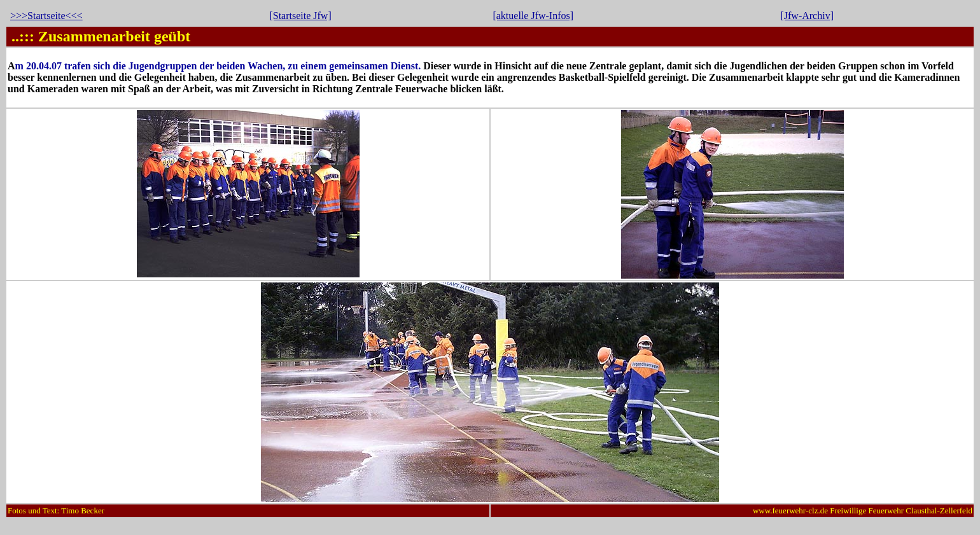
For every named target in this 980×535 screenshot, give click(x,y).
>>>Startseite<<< (46, 16)
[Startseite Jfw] (300, 16)
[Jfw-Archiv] (807, 16)
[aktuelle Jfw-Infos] (533, 16)
